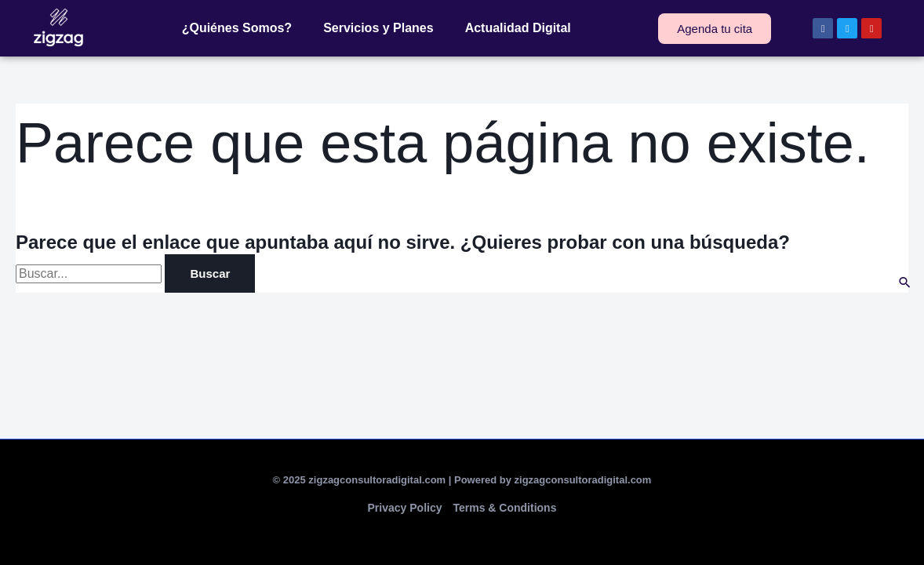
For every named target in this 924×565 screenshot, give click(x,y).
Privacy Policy (405, 508)
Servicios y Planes (378, 28)
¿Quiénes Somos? (237, 28)
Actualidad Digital (518, 28)
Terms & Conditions (504, 508)
